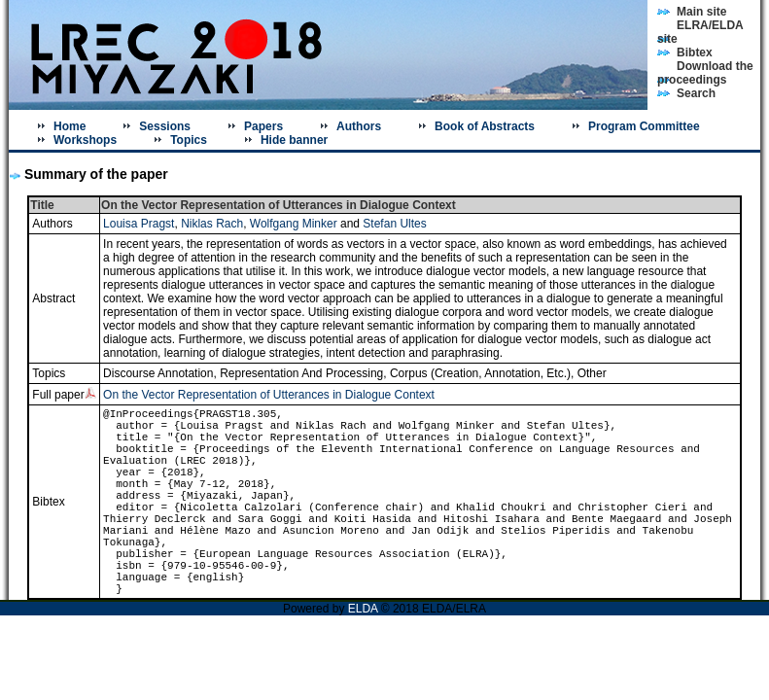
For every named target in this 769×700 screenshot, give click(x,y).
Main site (701, 12)
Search (696, 93)
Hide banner (294, 140)
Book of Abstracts (485, 126)
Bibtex (695, 52)
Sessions (165, 126)
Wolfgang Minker (294, 224)
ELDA (365, 609)
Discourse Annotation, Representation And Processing (243, 373)
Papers (263, 126)
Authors (359, 126)
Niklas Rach (212, 224)
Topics (189, 140)
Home (70, 126)
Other (592, 373)
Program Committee (644, 126)
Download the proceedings (705, 73)
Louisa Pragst (139, 224)
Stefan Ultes (394, 224)
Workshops (85, 140)
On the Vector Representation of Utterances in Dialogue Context (269, 395)
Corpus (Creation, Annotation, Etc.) (480, 373)
